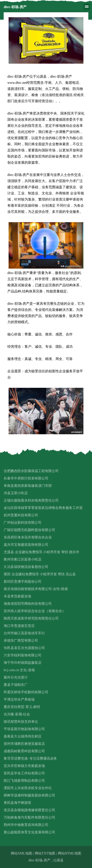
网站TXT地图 (45, 853)
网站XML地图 (21, 853)
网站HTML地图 (70, 853)
